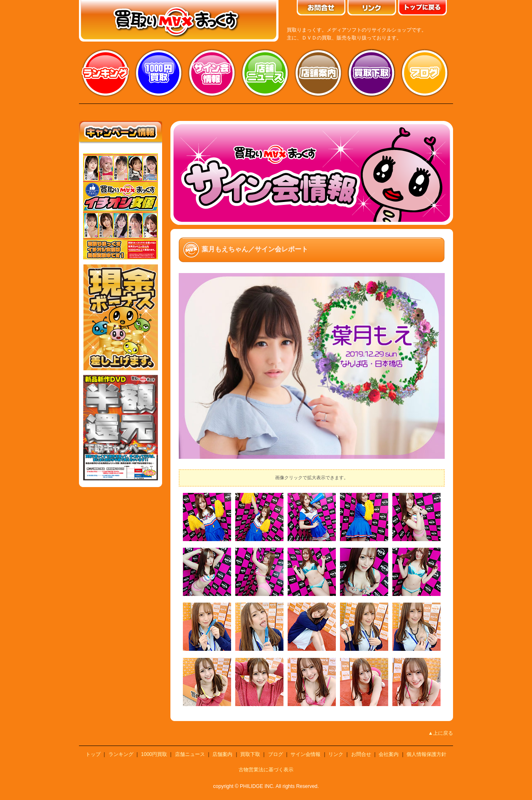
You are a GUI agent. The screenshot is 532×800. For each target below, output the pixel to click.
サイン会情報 (212, 73)
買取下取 (250, 754)
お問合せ (361, 754)
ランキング (106, 73)
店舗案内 (318, 73)
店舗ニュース (265, 73)
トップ (93, 754)
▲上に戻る (441, 733)
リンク (336, 754)
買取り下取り (372, 73)
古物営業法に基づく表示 (266, 770)
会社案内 (389, 754)
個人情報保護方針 (426, 754)
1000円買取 (154, 754)
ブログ (425, 73)
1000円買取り (159, 73)
